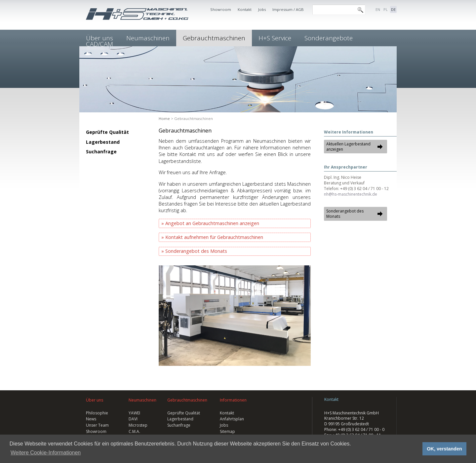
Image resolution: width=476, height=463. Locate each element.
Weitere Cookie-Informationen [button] (46, 453)
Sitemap (227, 431)
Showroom (221, 9)
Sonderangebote (329, 38)
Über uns (95, 400)
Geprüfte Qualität (107, 132)
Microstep (138, 425)
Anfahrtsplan (232, 419)
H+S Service (275, 38)
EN (378, 9)
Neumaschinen (148, 38)
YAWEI (134, 413)
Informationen (233, 400)
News (91, 419)
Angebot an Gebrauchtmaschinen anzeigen (212, 223)
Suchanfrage (101, 152)
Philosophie (97, 413)
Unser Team (97, 425)
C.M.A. (134, 431)
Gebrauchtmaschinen (214, 38)
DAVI (133, 419)
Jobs (262, 9)
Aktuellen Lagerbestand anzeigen (348, 147)
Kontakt (245, 9)
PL (386, 9)
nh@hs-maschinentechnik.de (351, 194)
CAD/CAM (99, 44)
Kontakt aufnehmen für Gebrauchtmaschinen (214, 237)
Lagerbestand (103, 142)
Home (164, 118)
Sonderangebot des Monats (196, 251)
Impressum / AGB (288, 9)
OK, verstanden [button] (444, 449)
